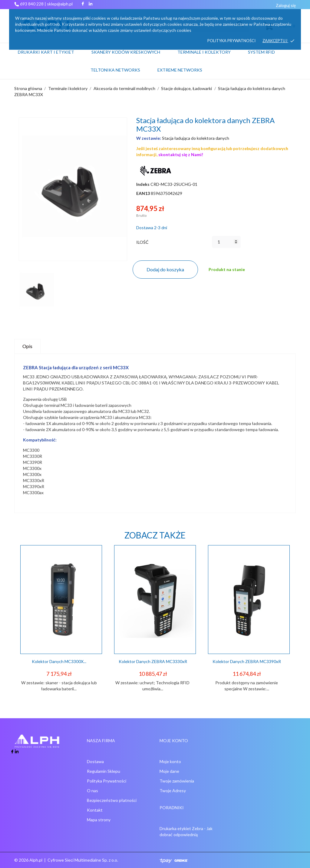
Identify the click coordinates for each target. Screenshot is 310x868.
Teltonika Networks (123, 67)
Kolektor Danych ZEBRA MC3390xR (247, 661)
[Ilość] (226, 242)
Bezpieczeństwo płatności (112, 800)
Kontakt (95, 810)
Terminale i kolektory (204, 52)
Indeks (143, 184)
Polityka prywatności (231, 41)
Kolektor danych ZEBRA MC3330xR (153, 661)
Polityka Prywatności (107, 781)
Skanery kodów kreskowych (126, 52)
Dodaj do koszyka (165, 269)
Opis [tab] (27, 346)
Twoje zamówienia (177, 781)
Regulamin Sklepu (104, 771)
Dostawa (95, 761)
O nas (92, 791)
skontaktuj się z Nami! (181, 154)
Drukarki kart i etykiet (46, 52)
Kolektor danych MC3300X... (59, 661)
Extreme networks (180, 70)
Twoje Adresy (173, 791)
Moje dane (169, 771)
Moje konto (170, 761)
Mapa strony (99, 820)
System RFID (261, 52)
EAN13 (143, 193)
